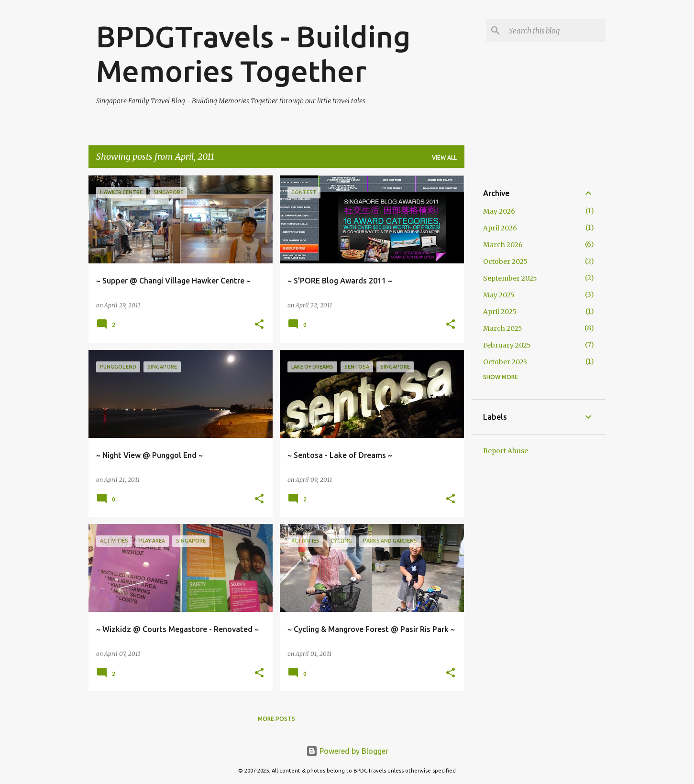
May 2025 (499, 295)
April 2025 (500, 312)
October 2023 (505, 362)
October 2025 (505, 261)
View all (444, 158)
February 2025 (507, 345)
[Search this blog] (555, 31)
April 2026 (500, 228)
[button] (259, 325)
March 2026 (503, 245)
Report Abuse (506, 451)
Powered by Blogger (347, 751)
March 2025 (503, 328)
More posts (276, 719)
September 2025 (510, 278)
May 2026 (499, 211)
